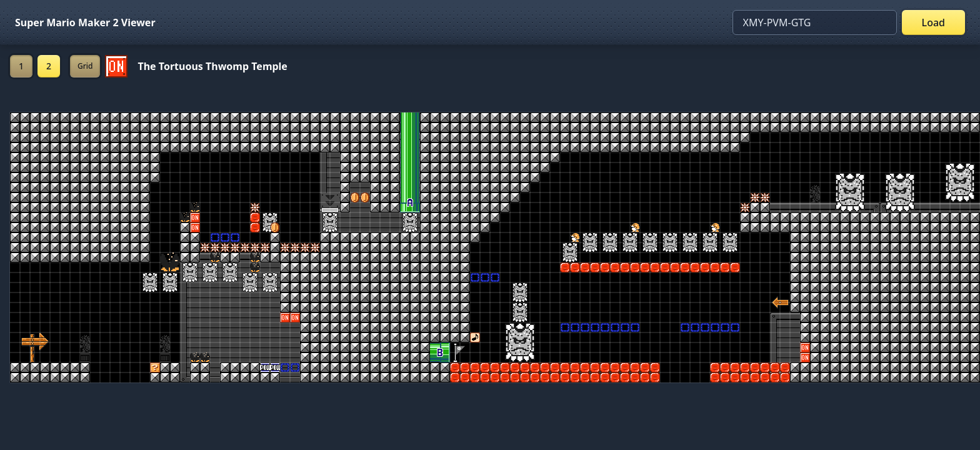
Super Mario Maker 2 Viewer (85, 22)
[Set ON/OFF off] (116, 66)
